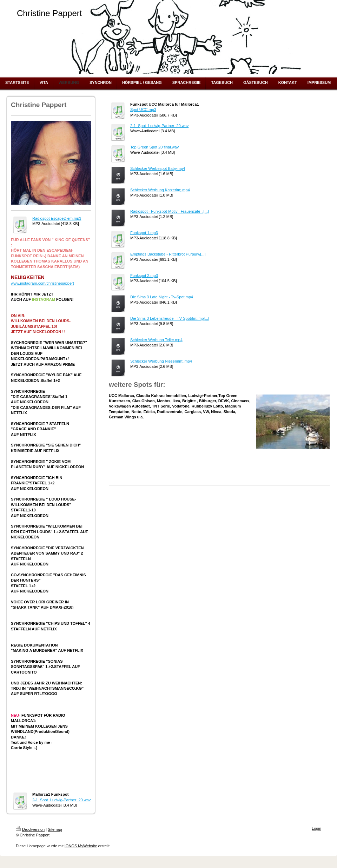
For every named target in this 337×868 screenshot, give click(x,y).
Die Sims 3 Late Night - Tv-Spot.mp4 (162, 297)
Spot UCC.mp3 (143, 110)
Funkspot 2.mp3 (144, 276)
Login (316, 828)
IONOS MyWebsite (81, 846)
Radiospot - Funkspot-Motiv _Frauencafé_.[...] (170, 211)
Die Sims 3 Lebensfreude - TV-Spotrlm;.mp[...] (170, 318)
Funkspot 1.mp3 (144, 233)
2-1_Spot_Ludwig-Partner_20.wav (61, 800)
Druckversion (30, 829)
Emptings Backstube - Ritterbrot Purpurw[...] (168, 254)
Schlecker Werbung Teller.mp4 (156, 340)
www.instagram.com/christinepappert (42, 283)
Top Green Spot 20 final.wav (154, 147)
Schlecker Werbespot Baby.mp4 (158, 168)
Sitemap (55, 829)
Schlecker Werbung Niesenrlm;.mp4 (161, 361)
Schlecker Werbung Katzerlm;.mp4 (160, 190)
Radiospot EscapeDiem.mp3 (57, 218)
